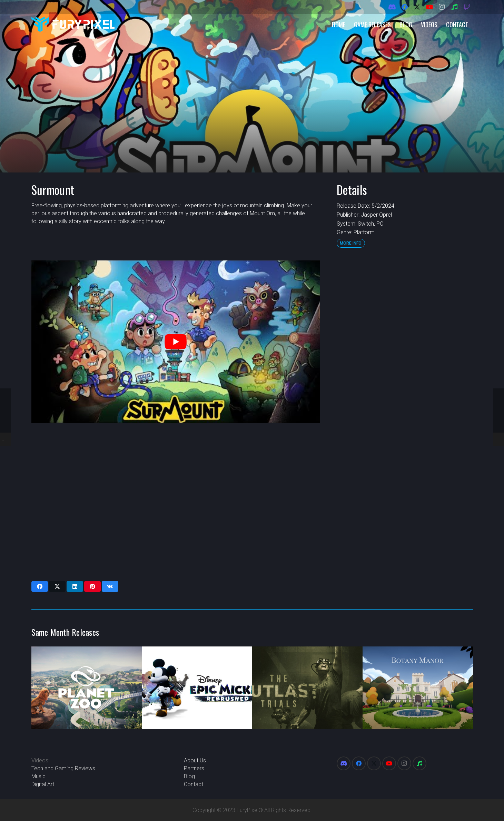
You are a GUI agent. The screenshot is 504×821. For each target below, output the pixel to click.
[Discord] (392, 7)
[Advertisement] (404, 364)
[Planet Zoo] (87, 688)
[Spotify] (454, 7)
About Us (195, 760)
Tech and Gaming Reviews (63, 768)
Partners (194, 768)
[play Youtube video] (176, 342)
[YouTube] (429, 7)
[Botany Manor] (418, 688)
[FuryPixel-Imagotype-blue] (73, 24)
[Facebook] (405, 7)
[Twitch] (467, 7)
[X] (417, 7)
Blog (189, 776)
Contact (194, 784)
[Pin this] (92, 586)
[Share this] (40, 586)
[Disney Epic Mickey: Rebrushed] (197, 688)
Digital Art (43, 784)
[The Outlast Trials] (307, 688)
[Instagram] (442, 7)
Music (38, 776)
